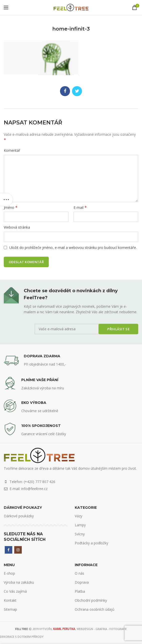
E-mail (80, 207)
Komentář (12, 150)
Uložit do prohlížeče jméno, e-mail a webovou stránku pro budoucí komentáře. (73, 248)
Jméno (11, 207)
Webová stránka (17, 227)
